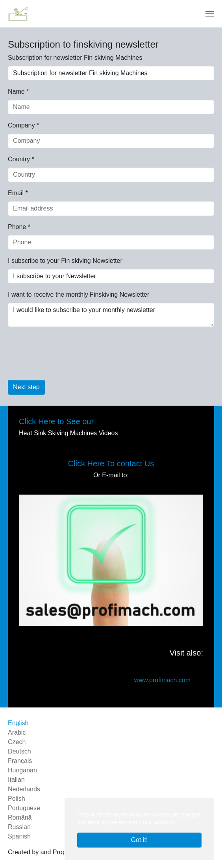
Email (18, 193)
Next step (26, 387)
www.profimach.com (162, 680)
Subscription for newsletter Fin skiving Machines (75, 58)
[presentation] (68, 358)
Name (18, 91)
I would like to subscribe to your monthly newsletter (111, 315)
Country (21, 159)
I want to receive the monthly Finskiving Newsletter (79, 295)
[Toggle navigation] (210, 14)
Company (23, 125)
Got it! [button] (140, 840)
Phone (19, 227)
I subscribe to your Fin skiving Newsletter (65, 261)
